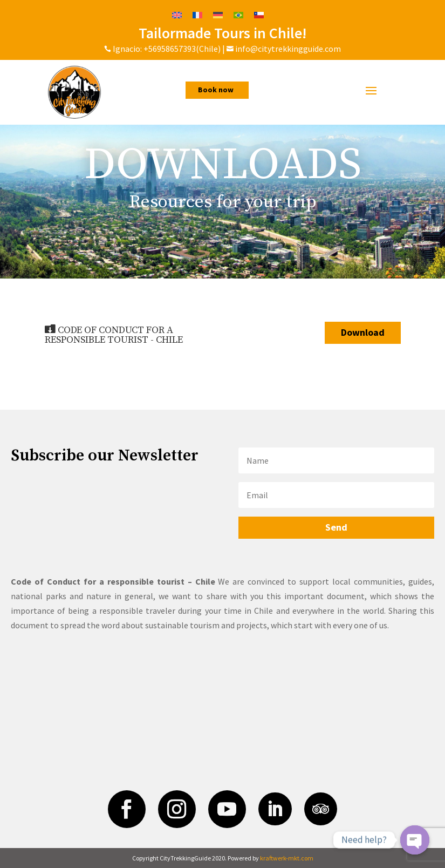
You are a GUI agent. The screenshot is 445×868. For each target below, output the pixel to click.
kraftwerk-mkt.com (287, 858)
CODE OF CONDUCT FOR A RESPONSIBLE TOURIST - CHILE (114, 335)
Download (363, 332)
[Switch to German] (218, 14)
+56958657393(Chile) (181, 49)
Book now (217, 90)
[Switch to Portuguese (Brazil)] (238, 14)
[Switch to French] (197, 14)
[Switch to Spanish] (259, 14)
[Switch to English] (177, 14)
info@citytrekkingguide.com (288, 49)
